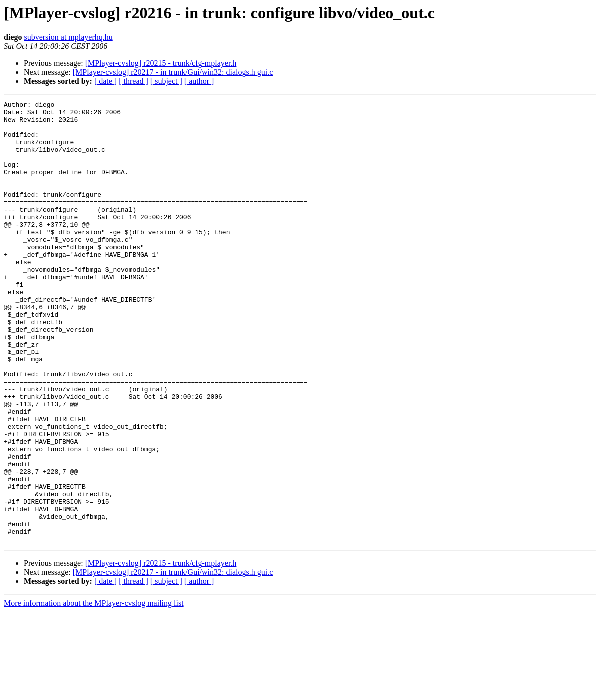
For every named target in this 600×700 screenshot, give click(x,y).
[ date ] (106, 81)
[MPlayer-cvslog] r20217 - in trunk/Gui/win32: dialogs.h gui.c (173, 72)
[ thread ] (134, 81)
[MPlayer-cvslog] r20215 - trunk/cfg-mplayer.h (161, 63)
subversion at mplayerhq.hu (68, 37)
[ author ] (199, 81)
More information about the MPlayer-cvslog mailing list (94, 691)
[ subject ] (166, 81)
